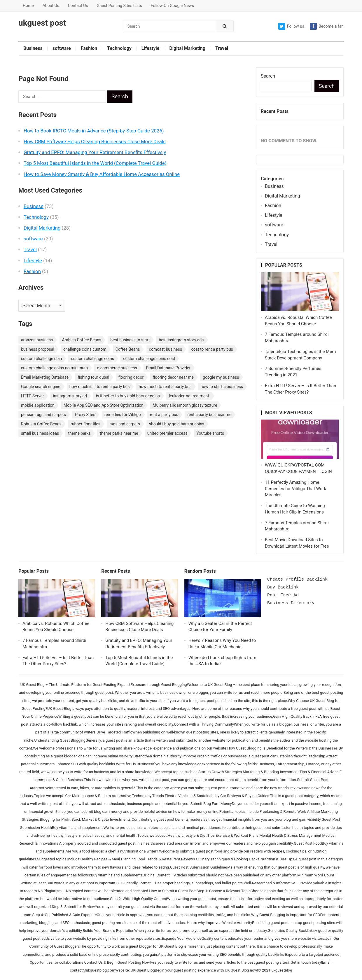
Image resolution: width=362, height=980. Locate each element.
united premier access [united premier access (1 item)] (167, 433)
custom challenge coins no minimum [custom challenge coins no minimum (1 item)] (54, 368)
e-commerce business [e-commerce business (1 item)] (117, 368)
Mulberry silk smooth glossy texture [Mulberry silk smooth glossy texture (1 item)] (185, 405)
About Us (51, 6)
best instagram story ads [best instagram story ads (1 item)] (181, 340)
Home (28, 6)
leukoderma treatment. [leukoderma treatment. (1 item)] (190, 396)
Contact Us (78, 6)
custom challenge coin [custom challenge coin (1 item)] (41, 359)
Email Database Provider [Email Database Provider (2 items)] (168, 368)
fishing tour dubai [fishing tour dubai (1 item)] (93, 377)
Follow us (291, 26)
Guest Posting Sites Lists (119, 6)
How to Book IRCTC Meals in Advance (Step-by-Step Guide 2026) (94, 131)
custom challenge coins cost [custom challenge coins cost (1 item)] (149, 359)
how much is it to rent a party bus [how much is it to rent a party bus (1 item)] (100, 387)
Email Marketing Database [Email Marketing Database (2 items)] (45, 377)
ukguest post (42, 23)
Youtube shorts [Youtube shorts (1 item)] (210, 433)
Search (268, 76)
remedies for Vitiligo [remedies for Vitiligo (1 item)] (123, 415)
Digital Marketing (187, 48)
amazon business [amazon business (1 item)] (37, 340)
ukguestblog (282, 970)
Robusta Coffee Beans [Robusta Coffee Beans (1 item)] (41, 424)
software (62, 48)
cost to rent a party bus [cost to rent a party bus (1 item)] (212, 349)
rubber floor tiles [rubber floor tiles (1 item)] (85, 424)
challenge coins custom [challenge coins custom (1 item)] (85, 349)
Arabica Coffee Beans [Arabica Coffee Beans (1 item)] (82, 340)
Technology (119, 48)
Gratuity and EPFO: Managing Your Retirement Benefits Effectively (95, 152)
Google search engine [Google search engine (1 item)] (41, 387)
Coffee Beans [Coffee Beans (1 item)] (128, 349)
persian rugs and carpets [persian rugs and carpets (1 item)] (43, 415)
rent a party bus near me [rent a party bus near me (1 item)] (209, 415)
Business (33, 48)
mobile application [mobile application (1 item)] (38, 405)
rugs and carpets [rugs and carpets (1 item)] (125, 424)
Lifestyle (151, 48)
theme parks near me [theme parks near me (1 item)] (119, 433)
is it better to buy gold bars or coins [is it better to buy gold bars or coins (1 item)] (128, 396)
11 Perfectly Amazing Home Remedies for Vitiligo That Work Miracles (295, 489)
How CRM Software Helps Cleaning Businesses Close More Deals (95, 142)
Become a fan (327, 26)
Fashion (89, 48)
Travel (222, 48)
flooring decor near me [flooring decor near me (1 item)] (173, 377)
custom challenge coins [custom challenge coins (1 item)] (92, 359)
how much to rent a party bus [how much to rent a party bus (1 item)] (165, 387)
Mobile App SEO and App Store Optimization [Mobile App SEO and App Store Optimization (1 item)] (104, 405)
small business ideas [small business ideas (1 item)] (40, 433)
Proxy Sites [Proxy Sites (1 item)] (85, 415)
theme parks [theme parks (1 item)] (79, 433)
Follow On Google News (172, 6)
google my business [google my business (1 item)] (221, 377)
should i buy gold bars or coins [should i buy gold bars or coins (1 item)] (177, 424)
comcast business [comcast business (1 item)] (166, 349)
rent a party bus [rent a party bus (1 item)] (164, 415)
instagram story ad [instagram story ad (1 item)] (70, 396)
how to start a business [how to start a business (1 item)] (222, 387)
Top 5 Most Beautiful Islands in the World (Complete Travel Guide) (95, 163)
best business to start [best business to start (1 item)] (130, 340)
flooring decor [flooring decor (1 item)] (131, 377)
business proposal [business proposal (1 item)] (38, 349)
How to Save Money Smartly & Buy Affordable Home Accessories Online (102, 174)
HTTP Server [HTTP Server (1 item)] (32, 396)
